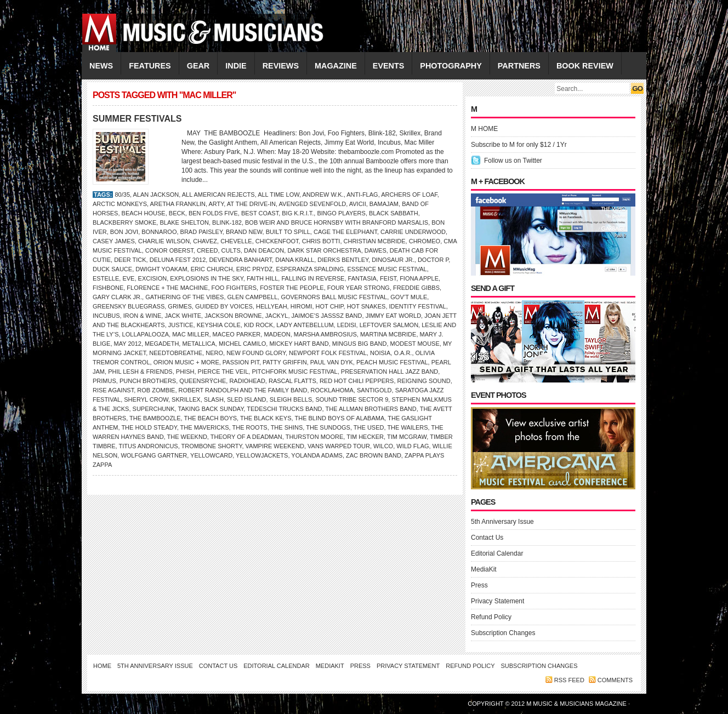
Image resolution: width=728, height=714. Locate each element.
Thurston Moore (315, 437)
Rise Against (113, 390)
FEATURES (150, 66)
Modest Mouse (415, 344)
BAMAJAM (384, 204)
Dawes (376, 250)
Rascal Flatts (292, 381)
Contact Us (487, 538)
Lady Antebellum (305, 325)
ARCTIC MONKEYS (120, 204)
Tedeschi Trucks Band (284, 409)
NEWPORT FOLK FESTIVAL (328, 353)
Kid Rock (258, 325)
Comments (615, 680)
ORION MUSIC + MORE (186, 362)
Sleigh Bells (291, 399)
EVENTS (389, 66)
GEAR (198, 66)
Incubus (106, 316)
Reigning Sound (424, 381)
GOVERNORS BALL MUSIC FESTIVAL (334, 297)
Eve (128, 278)
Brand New (244, 232)
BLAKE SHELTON (184, 222)
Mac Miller (190, 334)
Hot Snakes (366, 306)
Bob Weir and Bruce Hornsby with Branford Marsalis (337, 222)
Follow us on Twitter (513, 161)
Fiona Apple (419, 278)
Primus (104, 381)
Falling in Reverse (313, 278)
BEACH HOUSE (144, 213)
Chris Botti (321, 241)
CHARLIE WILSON (164, 241)
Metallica (198, 344)
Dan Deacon (264, 250)
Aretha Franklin (178, 204)
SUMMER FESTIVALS (137, 119)
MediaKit (484, 569)
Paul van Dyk (332, 362)
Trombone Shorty (212, 446)
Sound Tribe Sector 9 (352, 399)
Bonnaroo (159, 232)
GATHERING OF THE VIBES (184, 297)
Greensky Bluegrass (129, 306)
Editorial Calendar (497, 553)
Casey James (114, 241)
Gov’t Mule (409, 297)
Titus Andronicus (148, 446)
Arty (217, 204)
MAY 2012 (128, 344)
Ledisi (347, 325)
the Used (369, 427)
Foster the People (292, 288)
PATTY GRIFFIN (285, 362)
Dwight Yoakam (161, 269)
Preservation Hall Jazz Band (389, 372)
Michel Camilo (242, 344)
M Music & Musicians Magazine (577, 704)
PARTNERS (519, 66)
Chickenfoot (277, 241)
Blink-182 (227, 222)
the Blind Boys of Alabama (339, 418)
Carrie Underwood (413, 232)
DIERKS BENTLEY (343, 260)
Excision (153, 278)
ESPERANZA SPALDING (310, 269)
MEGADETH (162, 344)
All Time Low (278, 195)
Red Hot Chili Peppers (357, 381)
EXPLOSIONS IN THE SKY (206, 278)
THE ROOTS (250, 427)
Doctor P (433, 260)
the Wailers (407, 427)
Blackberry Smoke (124, 222)
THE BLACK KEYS (266, 418)
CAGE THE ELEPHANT (345, 232)
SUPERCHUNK (154, 409)
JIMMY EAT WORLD (393, 316)
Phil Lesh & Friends (140, 372)
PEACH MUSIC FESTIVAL (392, 362)
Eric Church (212, 269)
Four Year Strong (359, 288)
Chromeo (425, 241)
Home (102, 666)
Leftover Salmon (389, 325)
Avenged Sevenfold (313, 204)
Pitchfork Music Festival (294, 372)
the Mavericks (205, 427)
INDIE (236, 66)
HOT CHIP (330, 306)
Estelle (106, 278)
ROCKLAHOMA (332, 390)
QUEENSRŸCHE (203, 381)
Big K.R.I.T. (298, 213)
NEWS (101, 66)
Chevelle (236, 241)
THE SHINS (287, 427)
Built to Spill (288, 232)
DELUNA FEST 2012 (178, 260)
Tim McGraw (407, 437)
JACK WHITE (183, 316)
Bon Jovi (124, 232)
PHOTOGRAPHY (451, 66)
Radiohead (247, 381)
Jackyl (277, 316)
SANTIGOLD (374, 390)
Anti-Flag (362, 195)
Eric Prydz (254, 269)
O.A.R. (403, 353)
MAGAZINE (336, 66)
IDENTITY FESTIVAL (418, 306)
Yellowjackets (262, 455)
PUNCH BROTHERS (148, 381)
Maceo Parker (237, 334)
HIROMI (302, 306)
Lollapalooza (146, 334)
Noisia (380, 353)
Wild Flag (413, 446)
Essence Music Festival (387, 269)
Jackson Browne (233, 316)
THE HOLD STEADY (149, 427)
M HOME (484, 129)
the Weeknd (187, 437)
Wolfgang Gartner (154, 455)
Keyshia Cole (219, 325)
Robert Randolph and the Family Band (243, 390)
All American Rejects (218, 195)
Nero (214, 353)
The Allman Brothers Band (371, 409)
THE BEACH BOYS (211, 418)
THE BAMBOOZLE (155, 418)
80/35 (122, 195)
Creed (207, 250)
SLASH (214, 399)
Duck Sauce (112, 269)
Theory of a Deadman (246, 437)
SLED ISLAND (247, 399)
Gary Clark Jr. (117, 297)
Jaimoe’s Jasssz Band (327, 316)
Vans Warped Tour (339, 446)
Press (479, 585)
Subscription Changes (503, 633)
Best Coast (260, 213)
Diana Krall (295, 260)
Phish (185, 372)
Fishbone (108, 288)
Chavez (205, 241)
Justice (181, 325)
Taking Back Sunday (211, 409)
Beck (177, 213)
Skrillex (186, 399)
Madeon (277, 334)
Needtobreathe (176, 353)
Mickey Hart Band (299, 344)
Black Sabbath (394, 213)
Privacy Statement (497, 601)
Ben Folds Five (213, 213)
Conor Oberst (169, 250)
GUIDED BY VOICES (224, 306)
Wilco (383, 446)
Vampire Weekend (275, 446)
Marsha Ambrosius (325, 334)
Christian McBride (375, 241)
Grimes (180, 306)
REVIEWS (281, 66)
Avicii (358, 204)
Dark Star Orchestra (324, 250)
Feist (388, 278)
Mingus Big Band (360, 344)
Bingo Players (341, 213)
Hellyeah (272, 306)
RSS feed (569, 680)
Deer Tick (130, 260)
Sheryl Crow (146, 399)
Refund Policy (491, 617)
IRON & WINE (143, 316)
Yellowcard (211, 455)
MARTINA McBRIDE (388, 334)
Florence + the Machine (167, 288)
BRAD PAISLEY (201, 232)
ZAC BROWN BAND (374, 455)
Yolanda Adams (317, 455)
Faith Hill (262, 278)
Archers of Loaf (409, 195)
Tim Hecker (365, 437)
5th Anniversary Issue (502, 522)
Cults (231, 250)
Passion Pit (241, 362)
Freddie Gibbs (416, 288)
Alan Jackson (156, 195)
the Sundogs (328, 427)
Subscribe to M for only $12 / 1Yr (519, 145)
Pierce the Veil (223, 372)
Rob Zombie (156, 390)
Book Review (585, 66)
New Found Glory (256, 353)
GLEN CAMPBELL (253, 297)
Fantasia (362, 278)
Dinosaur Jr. (393, 260)
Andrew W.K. (323, 195)
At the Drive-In (251, 204)
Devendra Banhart (240, 260)
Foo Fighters (234, 288)
